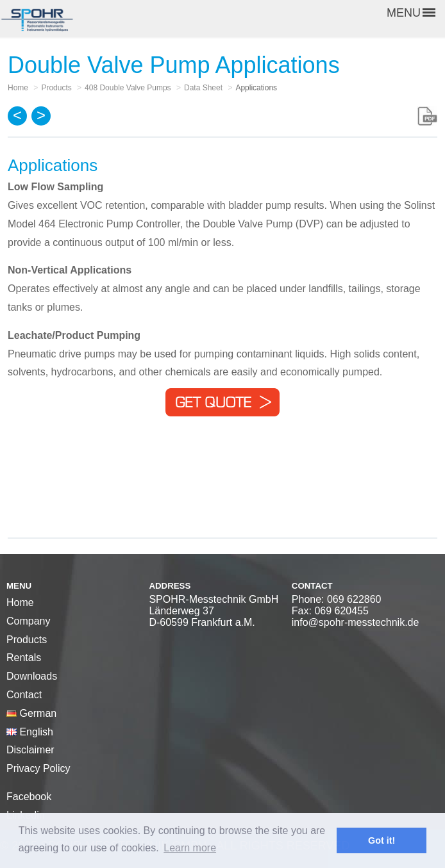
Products (27, 640)
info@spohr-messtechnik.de (356, 622)
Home (20, 602)
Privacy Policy (38, 768)
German (31, 713)
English (30, 732)
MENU (411, 13)
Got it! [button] (382, 840)
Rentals (24, 658)
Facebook (29, 797)
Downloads (32, 676)
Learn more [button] (190, 848)
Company (28, 621)
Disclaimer (30, 750)
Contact (24, 695)
